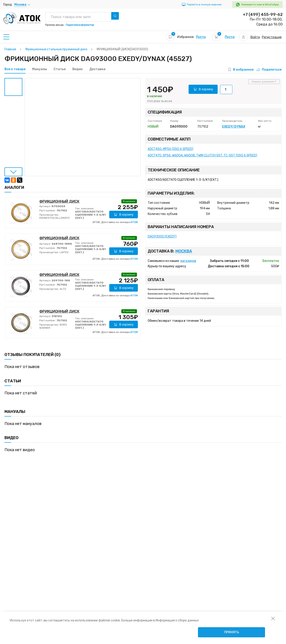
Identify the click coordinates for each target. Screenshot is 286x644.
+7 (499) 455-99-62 (263, 15)
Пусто (201, 37)
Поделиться (269, 70)
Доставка (97, 69)
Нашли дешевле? (264, 82)
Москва (184, 251)
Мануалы (40, 69)
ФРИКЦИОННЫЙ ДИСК (59, 201)
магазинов (188, 261)
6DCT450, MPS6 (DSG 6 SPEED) (170, 149)
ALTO (63, 289)
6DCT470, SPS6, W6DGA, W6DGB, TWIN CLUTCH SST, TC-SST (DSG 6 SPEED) (202, 155)
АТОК (134, 222)
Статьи (60, 69)
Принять (232, 632)
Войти (255, 37)
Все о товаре (15, 69)
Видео (78, 69)
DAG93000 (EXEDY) (162, 237)
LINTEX (64, 252)
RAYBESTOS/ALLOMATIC (55, 218)
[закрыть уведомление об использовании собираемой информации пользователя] (273, 618)
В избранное (243, 70)
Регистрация (272, 37)
